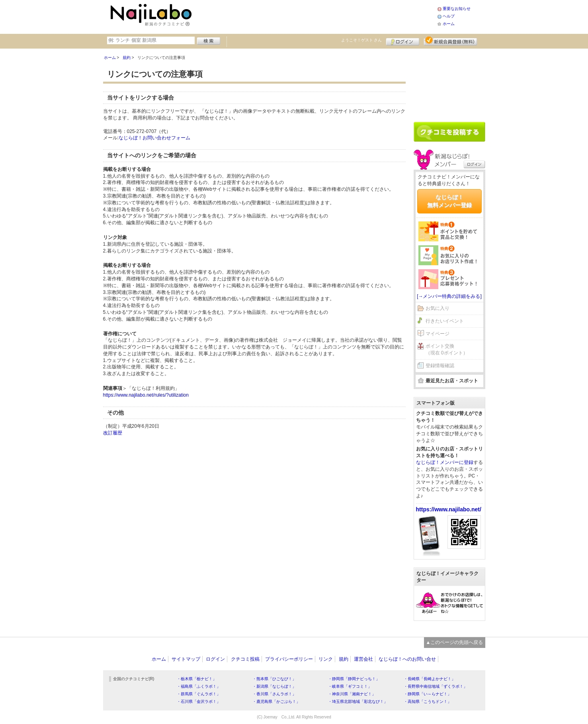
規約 (344, 659)
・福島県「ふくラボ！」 (199, 686)
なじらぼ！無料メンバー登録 (449, 201)
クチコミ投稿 (245, 659)
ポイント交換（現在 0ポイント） (447, 349)
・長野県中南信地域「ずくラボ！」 (436, 686)
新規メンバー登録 (450, 41)
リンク (326, 659)
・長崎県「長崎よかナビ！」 (430, 679)
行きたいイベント (445, 321)
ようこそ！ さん (362, 40)
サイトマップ (186, 659)
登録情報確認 (440, 366)
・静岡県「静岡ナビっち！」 (354, 679)
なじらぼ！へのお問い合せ (407, 659)
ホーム (449, 24)
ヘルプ (449, 16)
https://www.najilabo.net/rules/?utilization (146, 395)
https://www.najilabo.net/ (449, 509)
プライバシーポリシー (289, 659)
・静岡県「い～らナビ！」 (428, 694)
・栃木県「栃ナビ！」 (197, 679)
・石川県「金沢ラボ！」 (199, 701)
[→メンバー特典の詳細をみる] (449, 296)
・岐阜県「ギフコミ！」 (350, 686)
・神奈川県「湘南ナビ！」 (352, 694)
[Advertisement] (316, 16)
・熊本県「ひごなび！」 (274, 679)
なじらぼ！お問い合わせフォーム (154, 138)
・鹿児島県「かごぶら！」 (276, 701)
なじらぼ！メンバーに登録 (445, 462)
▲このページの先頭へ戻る (455, 642)
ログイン (403, 41)
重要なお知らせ (457, 9)
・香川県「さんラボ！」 (274, 694)
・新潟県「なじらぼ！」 (274, 686)
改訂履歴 (113, 433)
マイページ (438, 334)
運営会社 (363, 659)
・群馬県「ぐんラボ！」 (199, 694)
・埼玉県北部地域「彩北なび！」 (358, 701)
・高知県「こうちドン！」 (428, 701)
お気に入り (438, 308)
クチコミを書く (449, 132)
